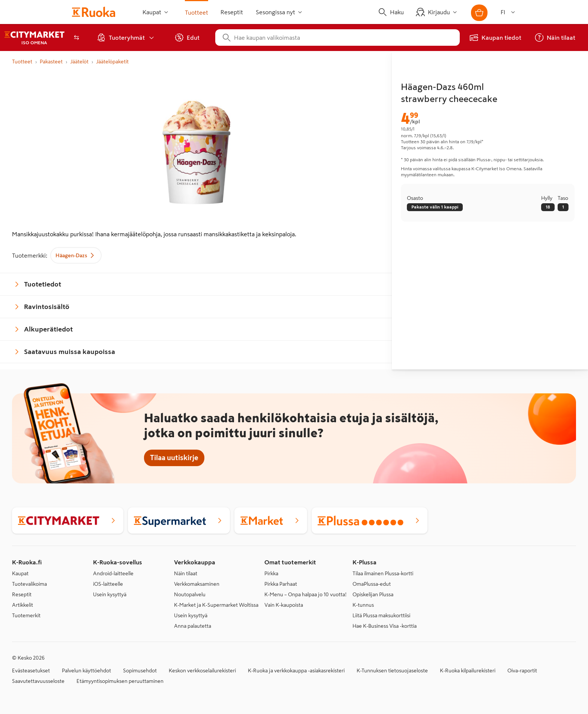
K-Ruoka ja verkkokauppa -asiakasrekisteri (296, 670)
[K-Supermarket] (179, 520)
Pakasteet (51, 61)
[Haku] (392, 12)
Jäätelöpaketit (112, 61)
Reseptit (22, 594)
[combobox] (343, 38)
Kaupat (20, 573)
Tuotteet (22, 61)
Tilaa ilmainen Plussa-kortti (383, 573)
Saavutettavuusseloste (38, 681)
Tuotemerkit (26, 615)
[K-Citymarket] (68, 520)
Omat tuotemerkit (290, 562)
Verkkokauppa (195, 562)
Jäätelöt (79, 61)
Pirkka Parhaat (281, 584)
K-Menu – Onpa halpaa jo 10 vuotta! (305, 594)
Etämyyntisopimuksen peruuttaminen (120, 681)
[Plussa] (370, 520)
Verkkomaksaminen (197, 584)
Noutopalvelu (190, 594)
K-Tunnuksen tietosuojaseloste (392, 670)
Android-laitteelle (113, 573)
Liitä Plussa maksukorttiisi (381, 615)
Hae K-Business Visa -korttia (385, 626)
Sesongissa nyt (279, 12)
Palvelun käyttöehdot (86, 670)
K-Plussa (364, 562)
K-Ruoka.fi (27, 562)
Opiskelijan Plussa (373, 594)
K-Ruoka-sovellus (118, 562)
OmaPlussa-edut (372, 584)
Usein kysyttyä (110, 594)
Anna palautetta (193, 626)
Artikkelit (22, 605)
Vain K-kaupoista (284, 605)
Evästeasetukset (31, 670)
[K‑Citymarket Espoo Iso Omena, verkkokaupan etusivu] (34, 38)
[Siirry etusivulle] (95, 12)
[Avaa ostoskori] (479, 13)
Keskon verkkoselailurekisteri (202, 670)
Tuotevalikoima (29, 584)
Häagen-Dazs (76, 255)
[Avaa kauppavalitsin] (76, 37)
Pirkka (271, 573)
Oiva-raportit (522, 670)
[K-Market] (271, 520)
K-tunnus (363, 605)
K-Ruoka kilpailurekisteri (468, 670)
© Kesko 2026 (28, 658)
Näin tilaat (186, 573)
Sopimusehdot (140, 670)
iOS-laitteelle (108, 584)
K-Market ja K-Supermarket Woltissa (216, 605)
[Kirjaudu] (438, 12)
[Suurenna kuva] (196, 148)
